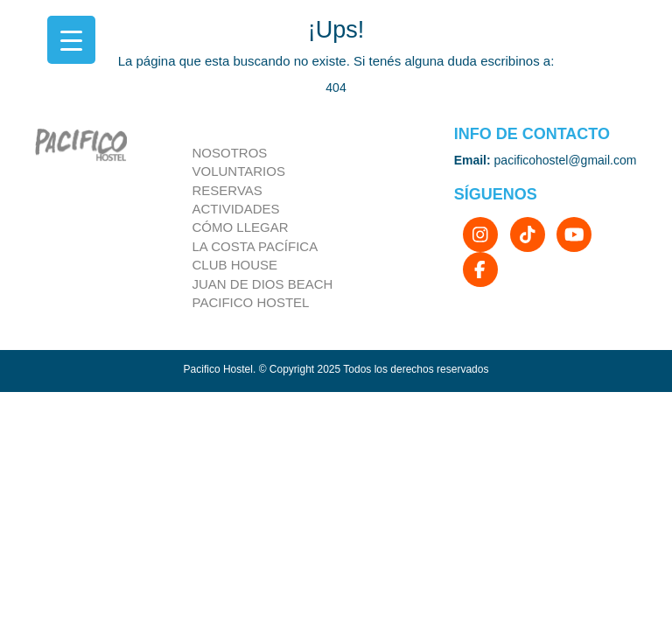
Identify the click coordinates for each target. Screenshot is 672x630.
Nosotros (230, 153)
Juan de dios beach (263, 284)
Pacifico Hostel (251, 302)
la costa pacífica (255, 246)
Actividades (236, 209)
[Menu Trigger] (71, 40)
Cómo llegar (241, 227)
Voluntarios (239, 171)
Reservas (227, 190)
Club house (235, 265)
